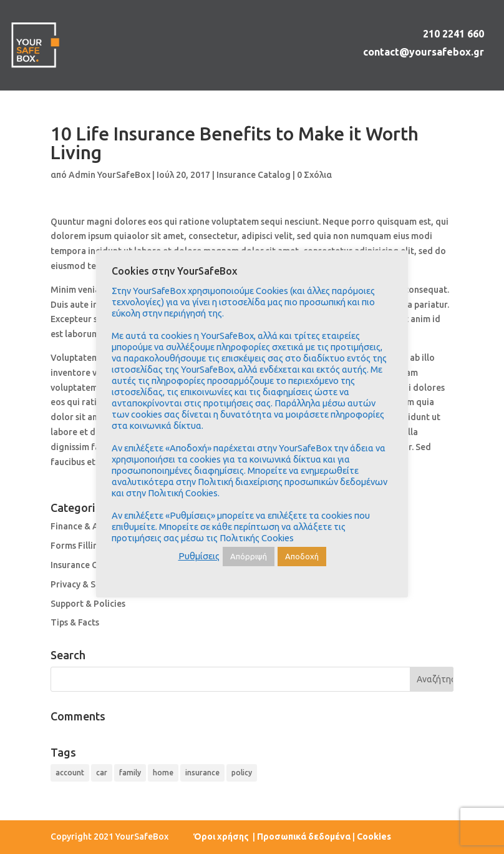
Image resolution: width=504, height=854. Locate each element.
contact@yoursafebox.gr (424, 52)
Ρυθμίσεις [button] (199, 556)
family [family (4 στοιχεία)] (130, 773)
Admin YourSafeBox (109, 175)
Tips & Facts (75, 622)
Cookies (374, 837)
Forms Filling (77, 546)
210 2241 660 (453, 34)
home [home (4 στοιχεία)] (163, 773)
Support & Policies (88, 604)
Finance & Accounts (90, 526)
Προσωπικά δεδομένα (304, 837)
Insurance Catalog (254, 175)
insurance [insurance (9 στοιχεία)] (202, 773)
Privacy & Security (87, 584)
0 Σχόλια (314, 175)
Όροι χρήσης (222, 837)
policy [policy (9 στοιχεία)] (242, 773)
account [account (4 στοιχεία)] (70, 773)
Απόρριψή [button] (249, 556)
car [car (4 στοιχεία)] (102, 773)
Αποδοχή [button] (302, 556)
